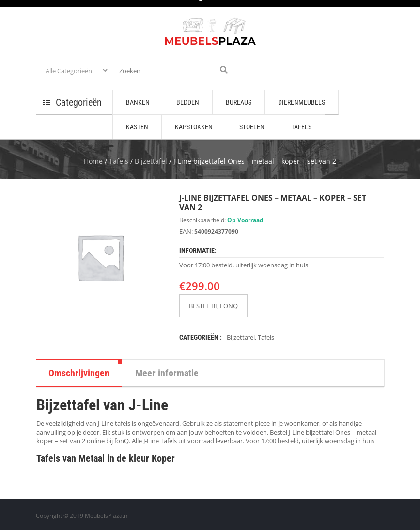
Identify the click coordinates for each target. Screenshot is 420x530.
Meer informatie (167, 373)
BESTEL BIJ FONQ (213, 306)
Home (93, 161)
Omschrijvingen (79, 373)
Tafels (119, 161)
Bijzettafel (151, 161)
